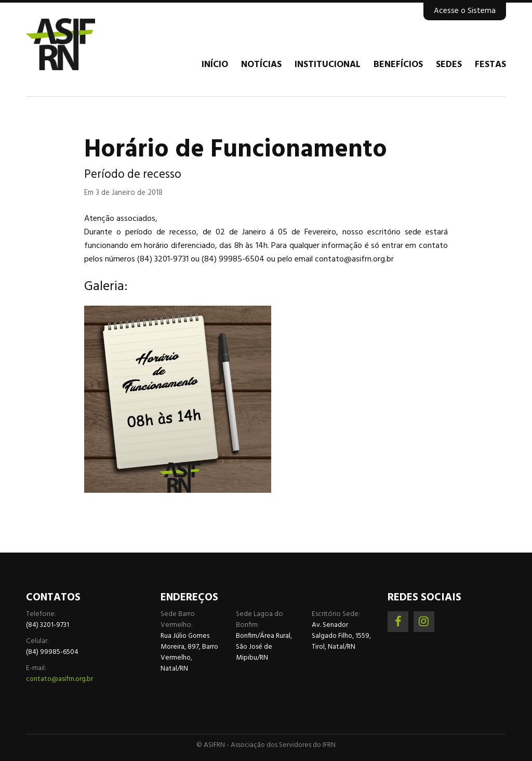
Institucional (328, 65)
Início (215, 65)
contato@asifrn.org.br (59, 679)
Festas (490, 65)
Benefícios (398, 65)
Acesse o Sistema (465, 11)
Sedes (449, 65)
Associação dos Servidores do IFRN (88, 44)
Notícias (261, 65)
